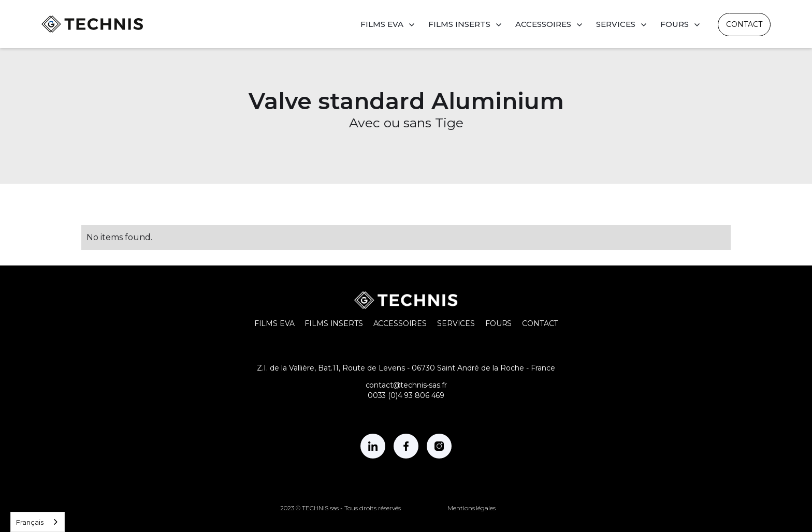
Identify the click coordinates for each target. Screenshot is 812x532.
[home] (92, 24)
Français (30, 522)
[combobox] (38, 522)
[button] (388, 24)
